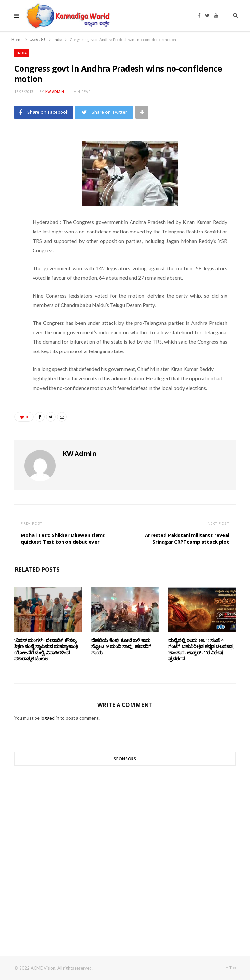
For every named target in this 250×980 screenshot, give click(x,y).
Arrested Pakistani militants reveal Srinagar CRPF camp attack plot (187, 538)
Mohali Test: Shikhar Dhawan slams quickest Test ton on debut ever (63, 538)
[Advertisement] (125, 849)
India (22, 53)
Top (230, 967)
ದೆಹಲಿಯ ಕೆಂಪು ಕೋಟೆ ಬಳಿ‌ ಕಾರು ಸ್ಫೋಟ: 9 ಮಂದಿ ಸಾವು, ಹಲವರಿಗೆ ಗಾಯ (121, 646)
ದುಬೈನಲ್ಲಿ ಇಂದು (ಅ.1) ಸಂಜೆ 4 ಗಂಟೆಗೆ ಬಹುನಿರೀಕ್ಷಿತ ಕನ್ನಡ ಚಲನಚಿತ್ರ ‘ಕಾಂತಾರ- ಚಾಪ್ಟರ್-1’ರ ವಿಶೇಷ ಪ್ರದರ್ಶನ (201, 649)
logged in (50, 718)
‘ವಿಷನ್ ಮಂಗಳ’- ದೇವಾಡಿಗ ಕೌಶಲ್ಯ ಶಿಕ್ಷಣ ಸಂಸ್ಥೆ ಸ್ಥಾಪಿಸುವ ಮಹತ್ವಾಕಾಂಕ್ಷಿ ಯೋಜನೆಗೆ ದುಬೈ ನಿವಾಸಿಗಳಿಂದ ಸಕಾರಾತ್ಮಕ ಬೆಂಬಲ (46, 649)
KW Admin (55, 92)
